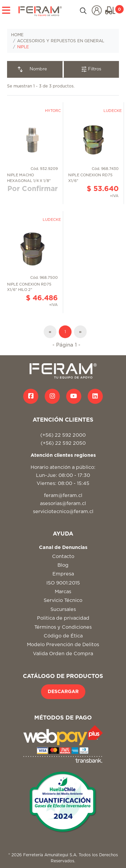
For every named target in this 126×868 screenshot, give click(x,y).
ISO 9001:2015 (63, 583)
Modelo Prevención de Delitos (63, 645)
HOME (17, 35)
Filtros (91, 69)
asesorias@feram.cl (63, 504)
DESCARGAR (63, 692)
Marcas (63, 592)
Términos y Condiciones (63, 627)
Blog (63, 565)
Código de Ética (63, 636)
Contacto (63, 556)
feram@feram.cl (63, 495)
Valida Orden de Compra (63, 654)
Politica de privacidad (63, 618)
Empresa (63, 574)
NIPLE (23, 47)
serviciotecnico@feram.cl (63, 512)
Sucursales (63, 609)
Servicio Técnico (63, 600)
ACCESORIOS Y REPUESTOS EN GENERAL (61, 41)
